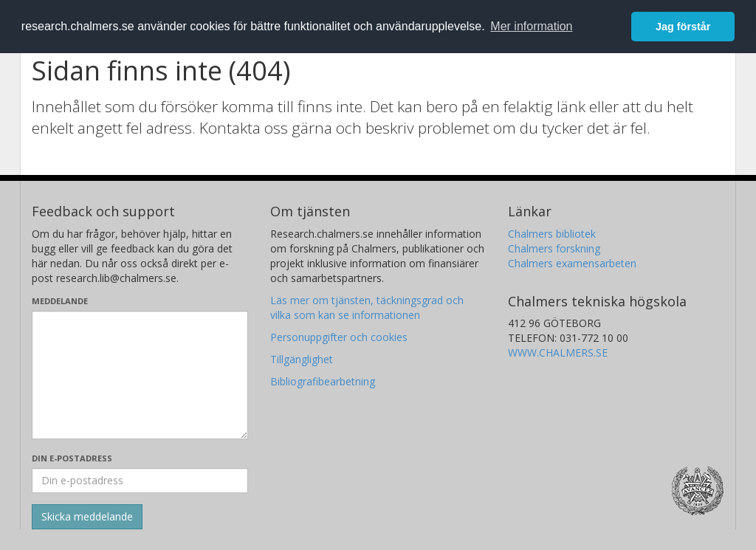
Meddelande (60, 301)
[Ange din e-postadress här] (140, 481)
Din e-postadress (72, 458)
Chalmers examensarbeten (572, 263)
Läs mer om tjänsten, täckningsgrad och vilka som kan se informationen (367, 307)
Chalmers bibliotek (552, 234)
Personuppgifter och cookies (339, 337)
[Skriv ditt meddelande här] (140, 375)
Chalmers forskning (554, 248)
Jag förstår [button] (683, 27)
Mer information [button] (531, 26)
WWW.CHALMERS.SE (558, 353)
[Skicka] (87, 517)
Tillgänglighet (302, 359)
